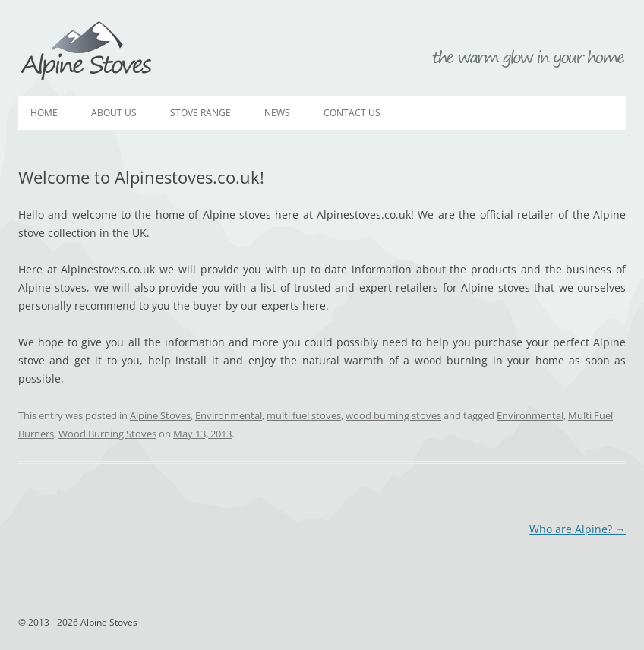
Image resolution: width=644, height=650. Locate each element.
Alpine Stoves (87, 52)
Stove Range (200, 113)
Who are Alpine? (578, 529)
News (277, 113)
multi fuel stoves (304, 415)
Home (44, 113)
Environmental (229, 415)
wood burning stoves (393, 415)
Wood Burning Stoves (107, 434)
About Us (114, 113)
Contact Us (352, 113)
